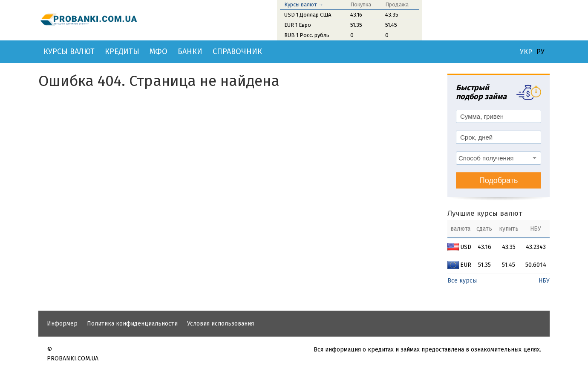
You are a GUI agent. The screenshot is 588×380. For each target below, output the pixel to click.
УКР (526, 52)
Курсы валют (69, 51)
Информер (62, 324)
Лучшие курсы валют (485, 213)
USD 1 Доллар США (308, 15)
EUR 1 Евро (298, 25)
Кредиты (122, 51)
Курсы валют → (304, 4)
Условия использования (220, 324)
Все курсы (462, 281)
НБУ (544, 281)
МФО (159, 51)
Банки (190, 51)
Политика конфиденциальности (132, 324)
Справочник (237, 51)
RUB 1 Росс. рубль (307, 35)
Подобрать (499, 180)
